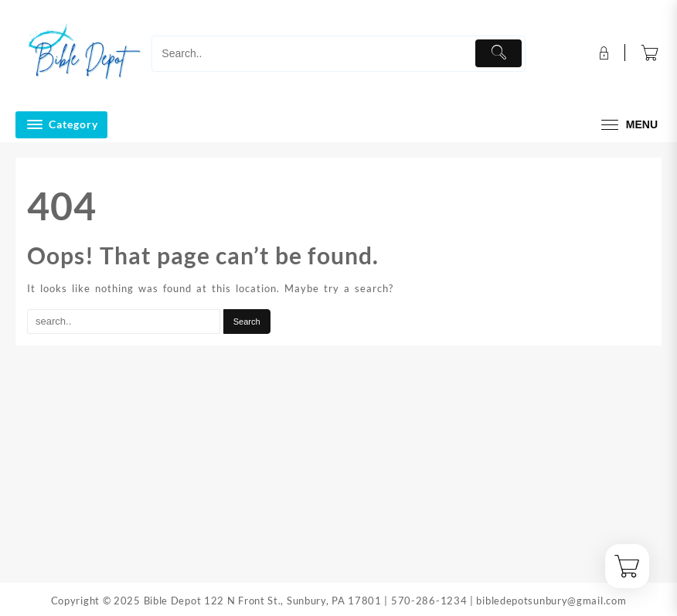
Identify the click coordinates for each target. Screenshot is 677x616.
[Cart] (650, 54)
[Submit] (498, 53)
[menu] (628, 125)
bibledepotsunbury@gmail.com (551, 601)
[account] (602, 53)
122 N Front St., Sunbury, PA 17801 (293, 601)
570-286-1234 (429, 601)
